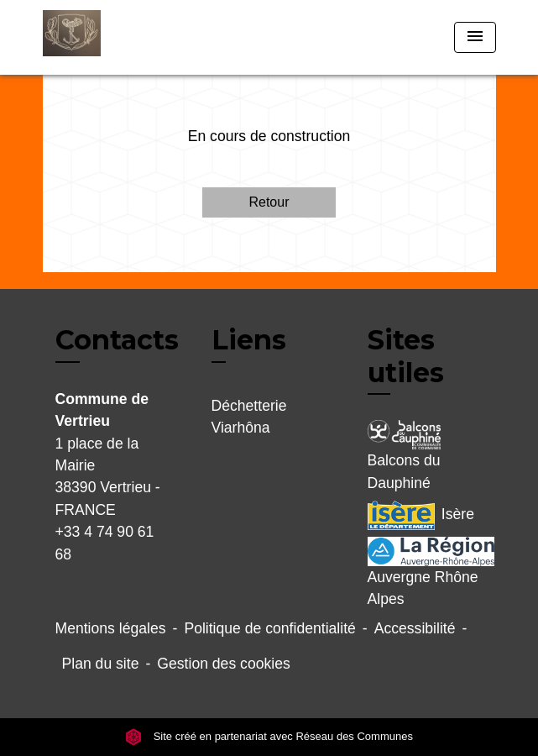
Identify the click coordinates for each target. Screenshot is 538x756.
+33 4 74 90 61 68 (105, 543)
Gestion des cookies (223, 664)
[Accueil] (106, 37)
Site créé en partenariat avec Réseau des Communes (269, 736)
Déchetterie (249, 406)
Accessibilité (415, 628)
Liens (249, 340)
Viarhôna (241, 428)
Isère (421, 515)
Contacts (117, 340)
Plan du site (101, 664)
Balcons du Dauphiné (405, 455)
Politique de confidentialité (269, 628)
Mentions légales (111, 628)
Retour (269, 202)
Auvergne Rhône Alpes (426, 572)
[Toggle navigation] (475, 37)
